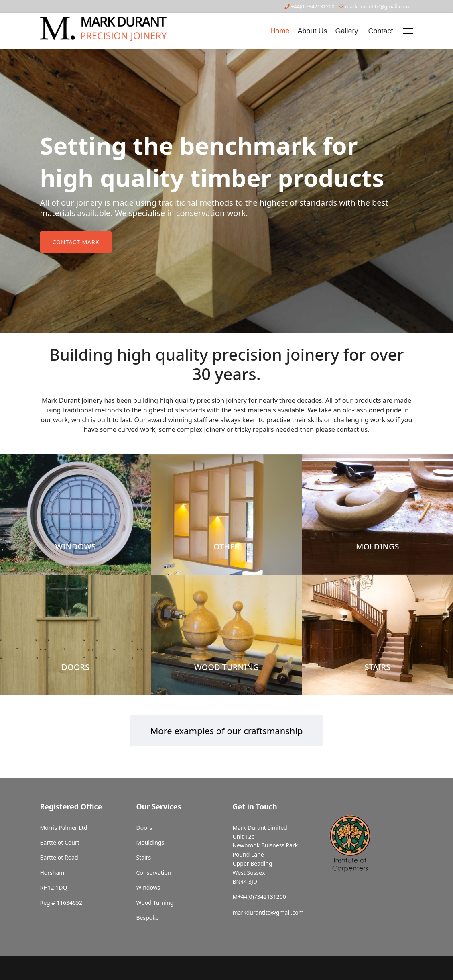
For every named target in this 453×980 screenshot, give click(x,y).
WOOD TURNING (226, 667)
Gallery (346, 31)
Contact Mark (76, 242)
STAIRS (377, 667)
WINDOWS (75, 546)
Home (280, 31)
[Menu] (408, 31)
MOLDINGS (377, 546)
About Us (312, 31)
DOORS (75, 667)
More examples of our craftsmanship (226, 731)
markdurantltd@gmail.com (377, 7)
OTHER (226, 546)
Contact (380, 31)
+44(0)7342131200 (313, 7)
